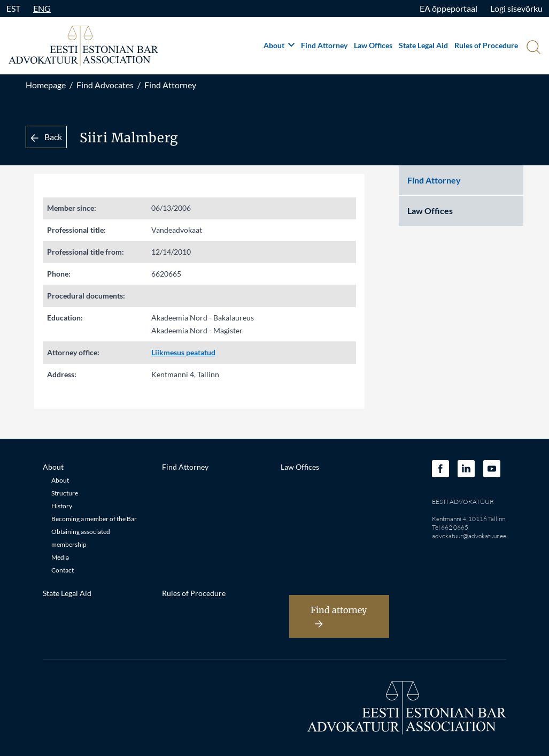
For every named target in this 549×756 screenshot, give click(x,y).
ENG (42, 8)
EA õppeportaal (449, 8)
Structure (65, 493)
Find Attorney (324, 45)
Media (60, 557)
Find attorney (339, 616)
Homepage (46, 85)
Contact (63, 570)
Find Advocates (105, 85)
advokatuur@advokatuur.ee (469, 536)
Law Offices (373, 45)
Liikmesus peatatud (183, 352)
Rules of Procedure (486, 45)
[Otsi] (532, 48)
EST (13, 8)
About (279, 45)
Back (46, 137)
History (62, 506)
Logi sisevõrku (516, 8)
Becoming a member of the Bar (94, 519)
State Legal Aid (423, 45)
